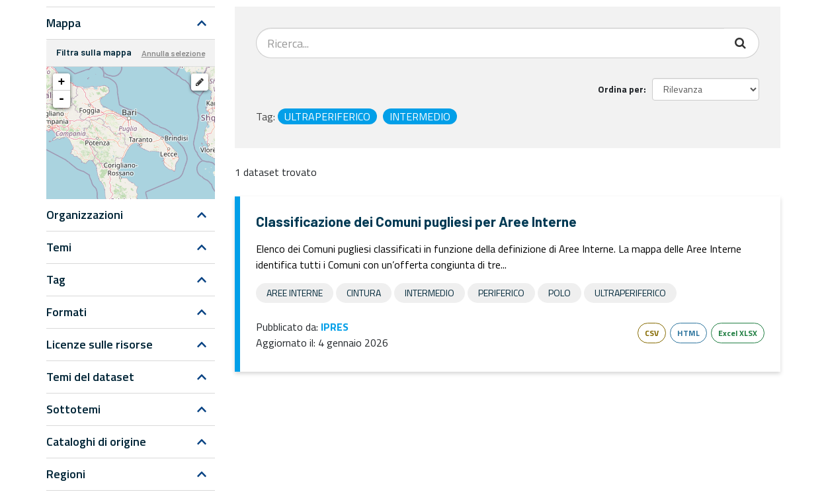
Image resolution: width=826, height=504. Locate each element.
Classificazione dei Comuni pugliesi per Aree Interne (416, 221)
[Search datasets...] (490, 43)
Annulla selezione (173, 53)
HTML (688, 333)
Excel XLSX (738, 333)
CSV (652, 333)
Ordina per (621, 89)
